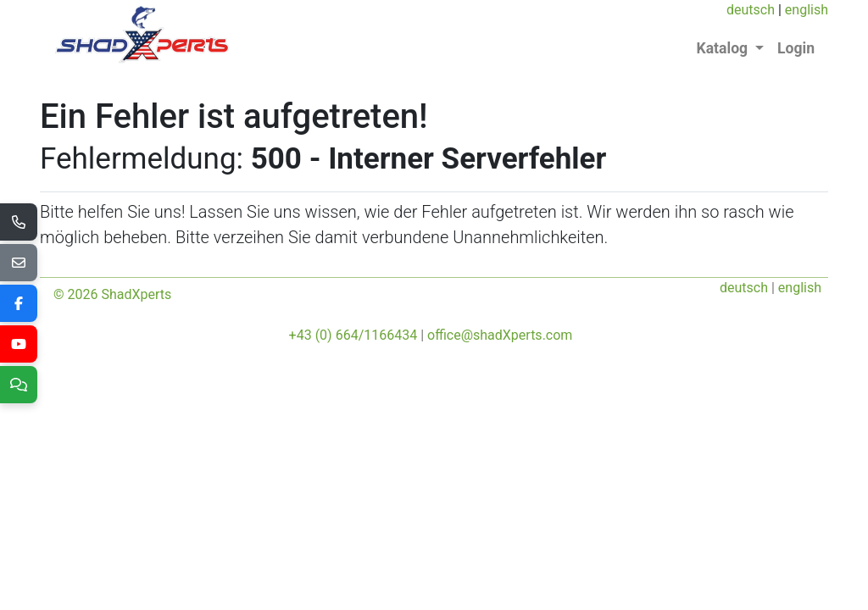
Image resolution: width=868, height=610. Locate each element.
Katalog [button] (724, 48)
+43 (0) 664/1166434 (353, 335)
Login (796, 48)
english (807, 10)
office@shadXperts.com (500, 335)
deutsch (751, 10)
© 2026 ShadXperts (112, 294)
